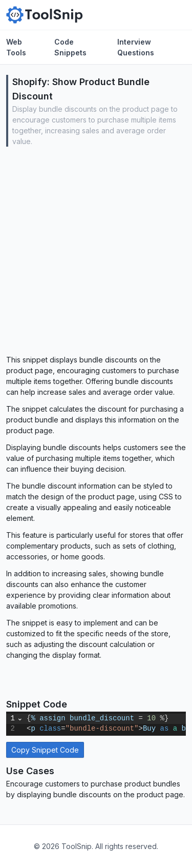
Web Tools (16, 47)
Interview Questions (136, 47)
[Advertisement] (96, 253)
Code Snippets (70, 47)
